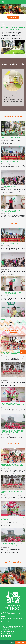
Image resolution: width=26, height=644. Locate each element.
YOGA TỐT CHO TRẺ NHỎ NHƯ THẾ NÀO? (11, 137)
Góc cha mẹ (13, 223)
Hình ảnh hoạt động (13, 562)
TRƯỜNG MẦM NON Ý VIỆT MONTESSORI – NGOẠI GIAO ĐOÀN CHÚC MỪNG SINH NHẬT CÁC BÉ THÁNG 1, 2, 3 (13, 405)
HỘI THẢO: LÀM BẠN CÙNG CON (9, 186)
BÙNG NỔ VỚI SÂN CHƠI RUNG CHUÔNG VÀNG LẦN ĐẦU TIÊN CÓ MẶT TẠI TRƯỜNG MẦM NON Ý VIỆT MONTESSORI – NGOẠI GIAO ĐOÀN (13, 352)
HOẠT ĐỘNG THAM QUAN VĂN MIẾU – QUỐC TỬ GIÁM (13, 378)
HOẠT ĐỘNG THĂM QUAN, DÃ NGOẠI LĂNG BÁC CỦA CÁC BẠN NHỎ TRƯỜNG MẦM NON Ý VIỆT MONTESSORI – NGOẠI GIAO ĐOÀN (13, 431)
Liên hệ (23, 352)
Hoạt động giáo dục (13, 330)
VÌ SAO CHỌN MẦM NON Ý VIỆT (13, 64)
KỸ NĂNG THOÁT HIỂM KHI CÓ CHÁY (10, 162)
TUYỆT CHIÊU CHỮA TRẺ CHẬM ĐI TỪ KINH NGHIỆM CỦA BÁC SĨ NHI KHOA (11, 211)
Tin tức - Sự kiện (13, 444)
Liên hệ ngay (13, 17)
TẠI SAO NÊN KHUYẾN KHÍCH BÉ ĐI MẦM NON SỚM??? (12, 319)
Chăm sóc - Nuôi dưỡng (13, 117)
